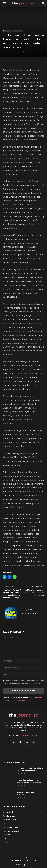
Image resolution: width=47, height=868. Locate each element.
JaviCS (8, 47)
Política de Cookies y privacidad (19, 861)
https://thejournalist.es (30, 613)
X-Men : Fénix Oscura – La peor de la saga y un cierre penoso (35, 593)
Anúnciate (36, 861)
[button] (43, 3)
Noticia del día (7, 31)
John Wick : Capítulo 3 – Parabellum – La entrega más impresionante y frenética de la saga (13, 594)
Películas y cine (18, 31)
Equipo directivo (18, 858)
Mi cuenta (30, 858)
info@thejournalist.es (29, 735)
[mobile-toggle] (4, 3)
